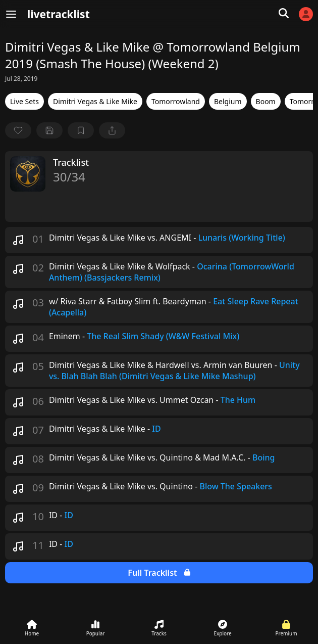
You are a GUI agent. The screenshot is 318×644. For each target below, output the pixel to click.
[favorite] (18, 130)
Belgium (228, 101)
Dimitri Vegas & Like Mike (95, 101)
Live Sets (24, 101)
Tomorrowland (176, 101)
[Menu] (11, 14)
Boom (266, 101)
